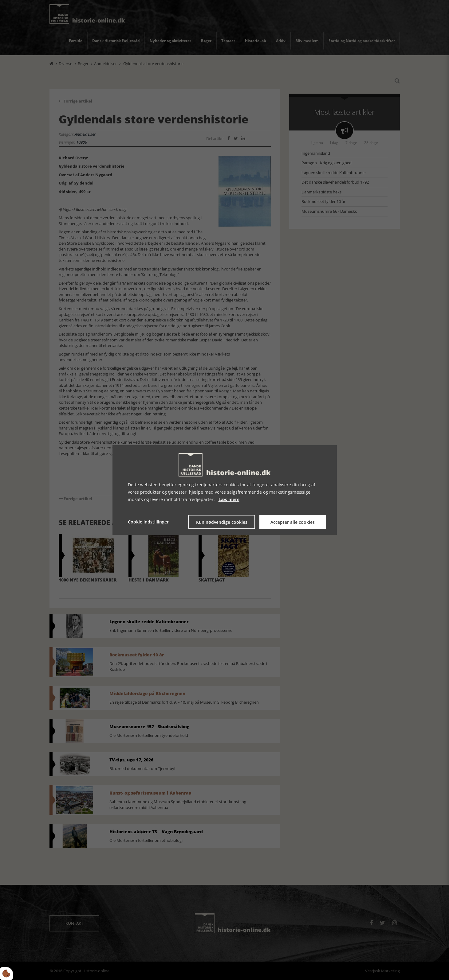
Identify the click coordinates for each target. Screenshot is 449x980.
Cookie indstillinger (148, 522)
